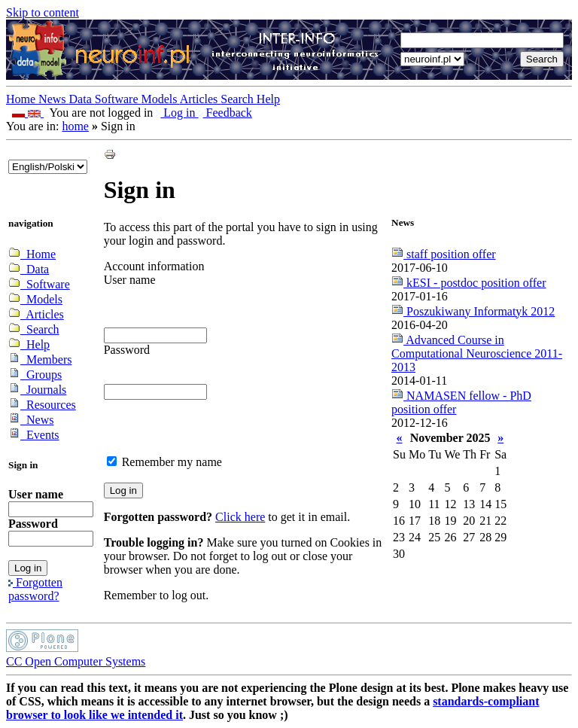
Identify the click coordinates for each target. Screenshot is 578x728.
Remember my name (172, 462)
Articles (201, 99)
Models (161, 99)
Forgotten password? (35, 589)
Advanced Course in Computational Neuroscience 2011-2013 (477, 353)
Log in (177, 113)
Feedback (225, 113)
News (53, 99)
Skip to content (43, 12)
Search (239, 99)
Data (82, 99)
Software (118, 99)
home (75, 126)
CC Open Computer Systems (76, 661)
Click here (240, 517)
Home (22, 99)
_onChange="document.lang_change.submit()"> (48, 167)
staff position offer (444, 254)
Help (268, 99)
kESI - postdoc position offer (468, 283)
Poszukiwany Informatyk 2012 (473, 311)
